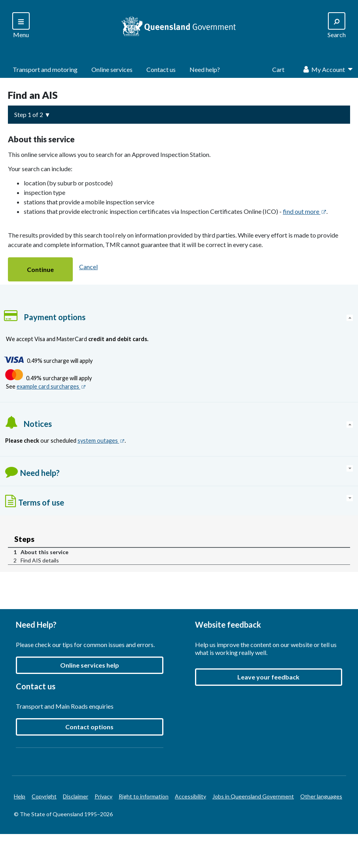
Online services (112, 69)
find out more (305, 211)
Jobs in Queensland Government (253, 796)
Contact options (89, 727)
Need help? (205, 69)
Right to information (144, 796)
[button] (40, 269)
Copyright (44, 796)
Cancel (88, 267)
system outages (101, 441)
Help (20, 796)
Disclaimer (76, 796)
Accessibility (190, 796)
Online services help (90, 665)
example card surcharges (51, 386)
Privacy (103, 796)
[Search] (21, 26)
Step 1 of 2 (29, 114)
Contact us (161, 69)
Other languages (321, 796)
